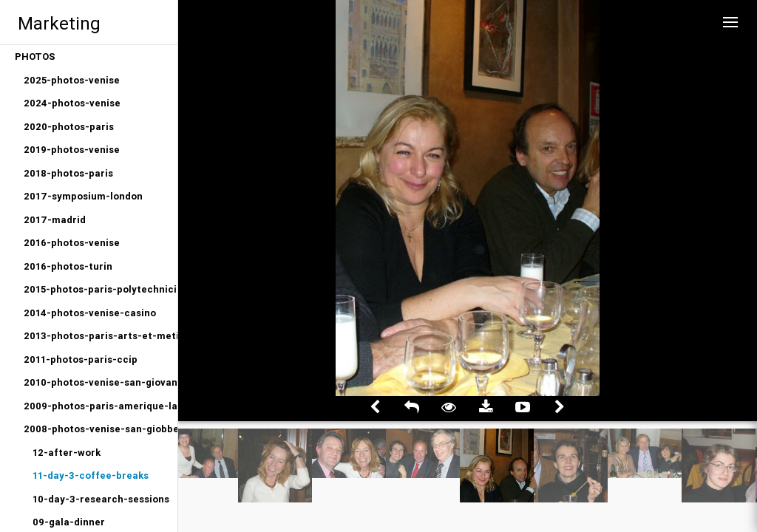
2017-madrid (55, 220)
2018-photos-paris (68, 173)
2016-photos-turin (68, 266)
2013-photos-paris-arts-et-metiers (101, 336)
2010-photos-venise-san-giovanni (101, 382)
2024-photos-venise (72, 103)
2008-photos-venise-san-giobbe (101, 429)
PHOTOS (35, 57)
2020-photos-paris (69, 127)
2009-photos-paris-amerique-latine (101, 406)
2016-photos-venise (72, 243)
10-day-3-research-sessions (101, 499)
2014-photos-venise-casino (90, 313)
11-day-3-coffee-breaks (91, 475)
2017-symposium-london (83, 196)
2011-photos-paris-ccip (81, 359)
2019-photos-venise (72, 150)
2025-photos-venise (72, 80)
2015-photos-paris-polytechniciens (101, 289)
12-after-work (67, 453)
